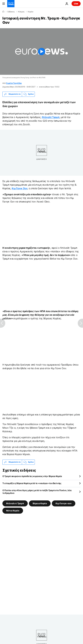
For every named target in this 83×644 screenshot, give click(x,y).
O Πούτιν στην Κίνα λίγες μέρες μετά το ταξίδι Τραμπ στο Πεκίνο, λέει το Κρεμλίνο (37, 492)
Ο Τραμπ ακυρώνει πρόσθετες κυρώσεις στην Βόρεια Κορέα (32, 476)
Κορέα (31, 12)
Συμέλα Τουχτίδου (14, 83)
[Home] (3, 12)
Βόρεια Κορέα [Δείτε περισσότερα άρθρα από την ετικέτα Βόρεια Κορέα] (40, 503)
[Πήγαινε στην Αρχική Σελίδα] (11, 4)
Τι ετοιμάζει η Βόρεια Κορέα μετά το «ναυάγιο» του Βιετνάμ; (32, 483)
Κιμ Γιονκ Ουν (20, 188)
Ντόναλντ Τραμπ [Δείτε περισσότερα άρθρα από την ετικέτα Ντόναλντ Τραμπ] (15, 503)
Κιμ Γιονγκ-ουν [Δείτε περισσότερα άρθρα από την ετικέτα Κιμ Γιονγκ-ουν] (64, 503)
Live (76, 4)
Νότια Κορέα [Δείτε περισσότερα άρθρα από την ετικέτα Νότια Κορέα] (13, 510)
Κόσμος (21, 12)
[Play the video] (41, 52)
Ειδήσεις (11, 12)
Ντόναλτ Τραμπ (51, 117)
